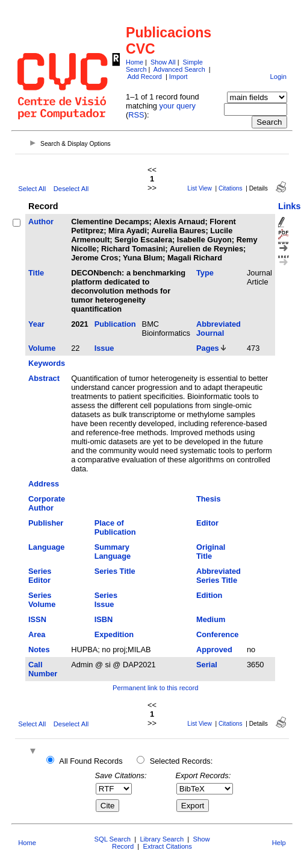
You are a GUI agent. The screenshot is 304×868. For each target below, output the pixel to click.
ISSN (37, 619)
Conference (217, 634)
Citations (231, 188)
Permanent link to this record (155, 688)
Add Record (144, 77)
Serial (207, 665)
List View (200, 188)
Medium (211, 619)
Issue (104, 348)
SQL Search (113, 839)
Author (41, 222)
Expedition (114, 634)
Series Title (115, 571)
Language (46, 547)
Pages (208, 348)
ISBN (104, 619)
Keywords (47, 363)
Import (178, 77)
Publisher (46, 523)
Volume (42, 348)
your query (178, 106)
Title (36, 273)
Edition (209, 595)
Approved (214, 649)
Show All (163, 62)
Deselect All (71, 189)
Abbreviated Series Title (219, 576)
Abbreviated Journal (219, 329)
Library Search (162, 839)
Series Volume (42, 600)
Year (36, 324)
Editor (207, 523)
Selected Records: (181, 761)
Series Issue (106, 600)
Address (44, 484)
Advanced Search (179, 69)
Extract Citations (167, 846)
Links (290, 206)
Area (37, 634)
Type (205, 273)
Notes (39, 649)
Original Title (211, 552)
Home (135, 62)
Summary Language (113, 552)
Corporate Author (47, 503)
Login (278, 77)
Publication (115, 324)
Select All (32, 189)
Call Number (43, 669)
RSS (136, 115)
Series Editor (40, 576)
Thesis (209, 499)
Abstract (44, 378)
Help (279, 843)
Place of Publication (115, 527)
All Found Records (91, 761)
